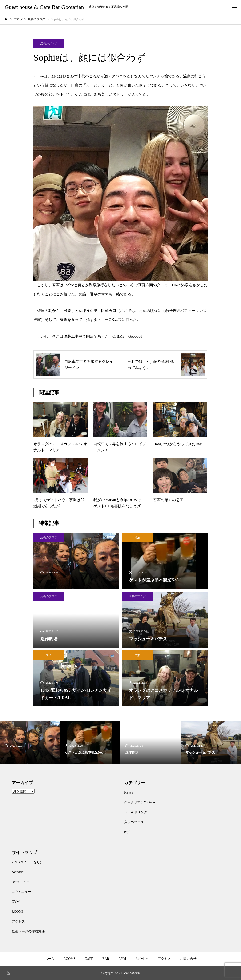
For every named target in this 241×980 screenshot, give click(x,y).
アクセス (18, 922)
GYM (16, 902)
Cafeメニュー (21, 892)
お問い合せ (188, 959)
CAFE (89, 959)
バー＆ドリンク (136, 812)
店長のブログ (49, 44)
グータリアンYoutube (139, 802)
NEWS (129, 792)
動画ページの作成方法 (28, 931)
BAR (106, 959)
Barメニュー (21, 882)
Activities (18, 872)
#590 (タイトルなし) (26, 862)
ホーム (49, 959)
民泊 (137, 537)
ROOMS (18, 912)
